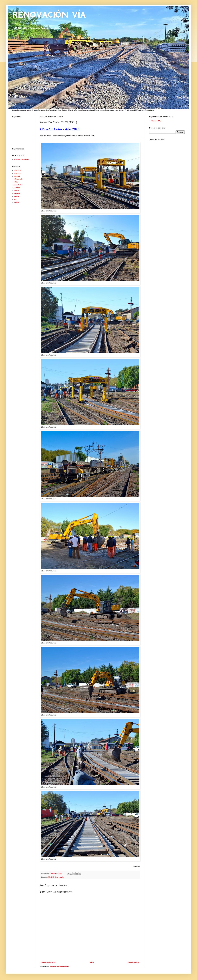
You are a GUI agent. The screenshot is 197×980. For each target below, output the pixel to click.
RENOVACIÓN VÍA (49, 15)
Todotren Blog (156, 121)
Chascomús (19, 179)
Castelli (17, 176)
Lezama (17, 188)
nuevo (17, 190)
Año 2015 (51, 877)
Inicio (92, 962)
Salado (17, 202)
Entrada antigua (134, 962)
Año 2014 (18, 170)
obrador (61, 877)
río (15, 199)
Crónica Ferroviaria (22, 159)
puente (17, 196)
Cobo (56, 877)
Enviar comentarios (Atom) (60, 966)
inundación (18, 185)
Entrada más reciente (48, 962)
